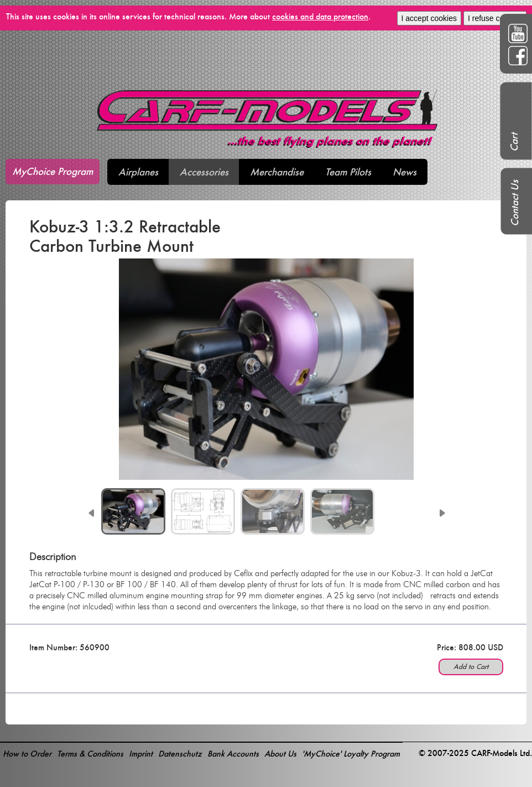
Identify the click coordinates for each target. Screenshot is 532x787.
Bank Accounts (233, 754)
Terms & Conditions (90, 754)
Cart (514, 142)
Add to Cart (471, 667)
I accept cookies (429, 18)
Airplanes (138, 172)
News (405, 172)
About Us (280, 754)
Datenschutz (180, 754)
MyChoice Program (53, 171)
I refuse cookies (495, 18)
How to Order (27, 754)
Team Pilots (348, 172)
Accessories (204, 172)
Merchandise (277, 172)
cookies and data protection (320, 16)
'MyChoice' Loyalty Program (351, 754)
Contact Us (515, 203)
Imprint (141, 754)
